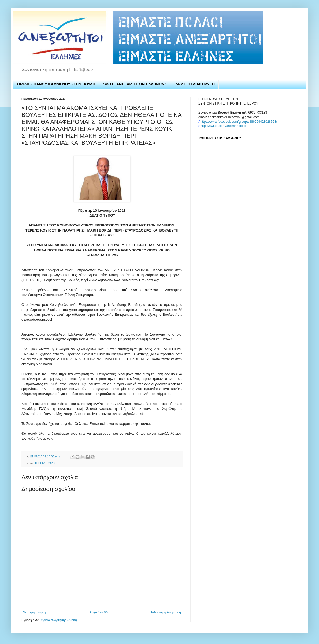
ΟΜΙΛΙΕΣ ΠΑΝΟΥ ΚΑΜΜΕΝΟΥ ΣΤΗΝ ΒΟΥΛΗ (56, 84)
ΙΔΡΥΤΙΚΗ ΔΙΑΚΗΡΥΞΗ (194, 84)
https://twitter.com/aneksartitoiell (223, 126)
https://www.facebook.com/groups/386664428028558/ (239, 122)
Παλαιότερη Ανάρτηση (165, 612)
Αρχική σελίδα (100, 612)
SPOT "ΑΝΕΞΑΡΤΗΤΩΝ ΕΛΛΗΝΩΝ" (135, 84)
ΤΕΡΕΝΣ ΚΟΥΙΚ (45, 463)
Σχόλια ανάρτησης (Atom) (59, 620)
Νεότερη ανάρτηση (36, 612)
